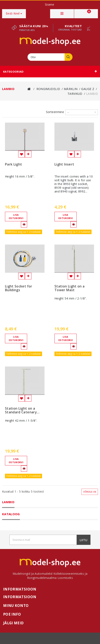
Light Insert (64, 164)
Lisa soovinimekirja (22, 154)
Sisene (49, 5)
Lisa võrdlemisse (28, 154)
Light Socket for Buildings (19, 288)
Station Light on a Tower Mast (69, 288)
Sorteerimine (55, 112)
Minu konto (16, 606)
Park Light (14, 164)
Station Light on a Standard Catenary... (22, 410)
